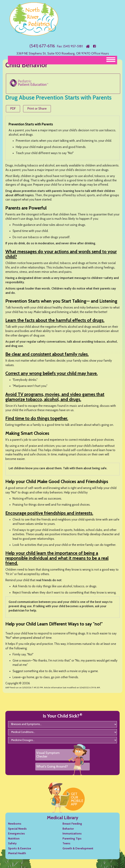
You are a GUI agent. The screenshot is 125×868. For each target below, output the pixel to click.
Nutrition (14, 838)
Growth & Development (78, 848)
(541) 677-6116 (42, 46)
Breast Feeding (72, 824)
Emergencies (16, 833)
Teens (66, 843)
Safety (12, 843)
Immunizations (72, 833)
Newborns (15, 824)
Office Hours (100, 53)
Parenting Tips (72, 838)
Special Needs (17, 829)
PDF (13, 109)
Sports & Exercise (20, 848)
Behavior (68, 829)
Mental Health (17, 853)
